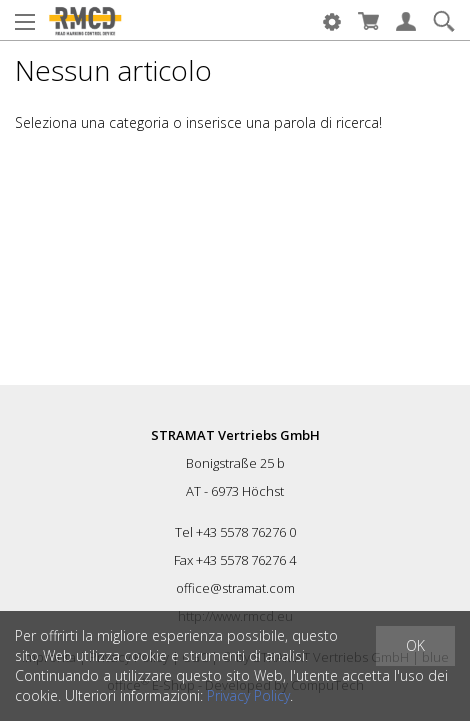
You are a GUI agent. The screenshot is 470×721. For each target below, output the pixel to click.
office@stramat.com (235, 588)
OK (415, 645)
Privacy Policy (248, 695)
